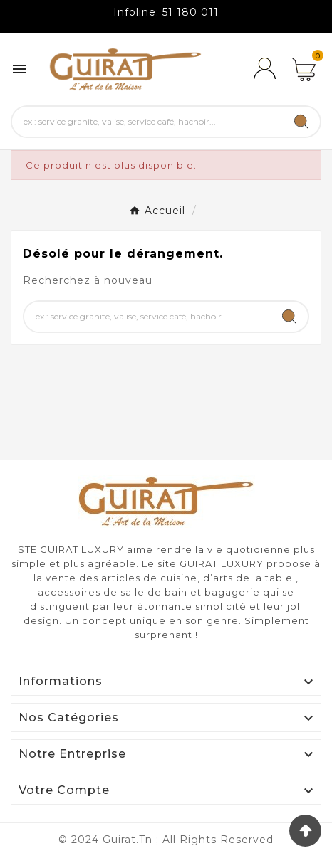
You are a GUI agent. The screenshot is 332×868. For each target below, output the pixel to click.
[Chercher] (147, 122)
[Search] (301, 122)
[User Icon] (264, 69)
